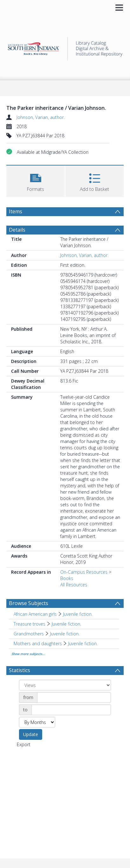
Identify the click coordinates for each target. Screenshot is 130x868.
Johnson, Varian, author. (41, 117)
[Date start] (74, 697)
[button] (36, 181)
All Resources (74, 585)
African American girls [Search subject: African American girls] (35, 614)
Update (31, 734)
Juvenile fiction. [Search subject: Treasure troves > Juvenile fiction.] (66, 624)
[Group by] (65, 685)
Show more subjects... (28, 654)
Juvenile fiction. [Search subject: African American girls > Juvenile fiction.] (78, 614)
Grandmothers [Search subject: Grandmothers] (29, 634)
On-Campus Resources (84, 572)
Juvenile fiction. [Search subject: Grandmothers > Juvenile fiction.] (65, 634)
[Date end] (71, 710)
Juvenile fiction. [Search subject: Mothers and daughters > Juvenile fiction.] (83, 643)
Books (67, 578)
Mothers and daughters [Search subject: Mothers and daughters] (38, 643)
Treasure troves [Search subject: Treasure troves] (29, 624)
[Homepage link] (65, 47)
